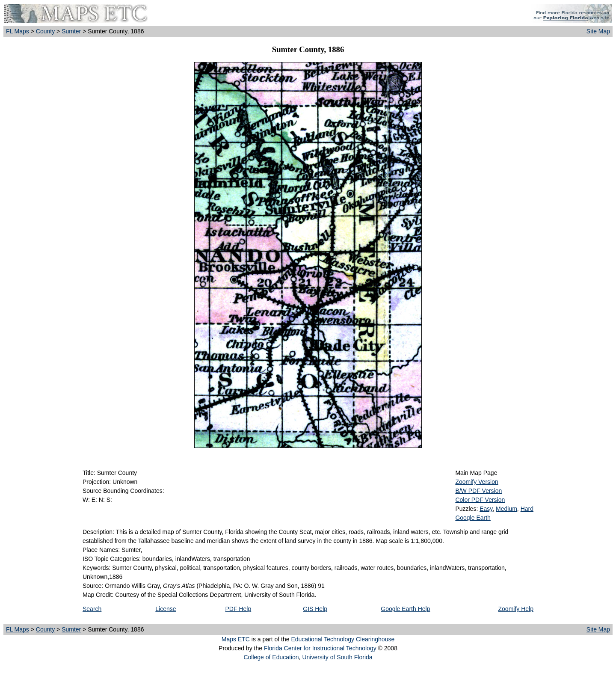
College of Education (271, 657)
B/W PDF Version (478, 491)
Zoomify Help (516, 609)
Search (92, 609)
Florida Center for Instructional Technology (320, 648)
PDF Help (238, 609)
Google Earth (473, 518)
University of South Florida (337, 657)
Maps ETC (236, 639)
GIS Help (315, 609)
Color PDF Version (480, 500)
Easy (486, 509)
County (45, 31)
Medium (506, 509)
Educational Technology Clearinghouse (343, 639)
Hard (527, 509)
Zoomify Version (477, 482)
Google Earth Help (405, 609)
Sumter (71, 31)
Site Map (598, 31)
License (166, 609)
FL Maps (18, 31)
